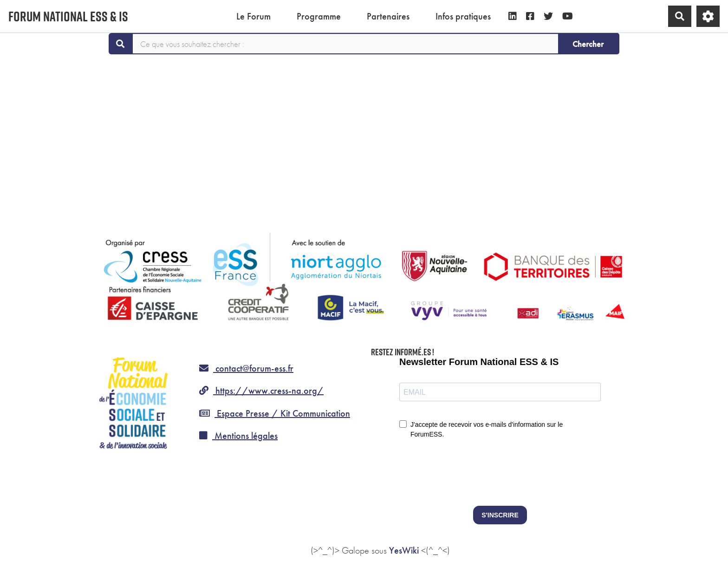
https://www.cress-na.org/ (261, 391)
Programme (319, 16)
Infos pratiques (463, 16)
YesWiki (404, 550)
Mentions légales (238, 436)
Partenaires (388, 16)
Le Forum (253, 16)
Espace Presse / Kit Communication (275, 413)
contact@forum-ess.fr (246, 368)
